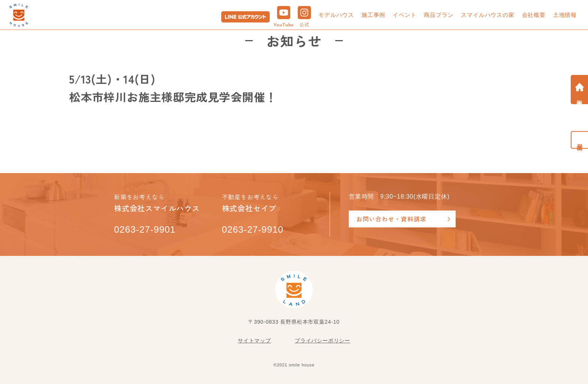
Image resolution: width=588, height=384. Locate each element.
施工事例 (373, 15)
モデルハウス (336, 15)
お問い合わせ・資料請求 (391, 219)
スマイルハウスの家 (487, 15)
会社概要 (534, 15)
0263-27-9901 (145, 230)
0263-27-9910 (253, 230)
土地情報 (565, 15)
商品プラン (439, 15)
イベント (404, 15)
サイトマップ (254, 341)
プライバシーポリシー (322, 341)
